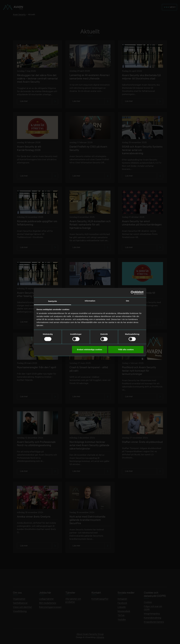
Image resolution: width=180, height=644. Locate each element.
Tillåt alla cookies (126, 349)
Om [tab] (127, 301)
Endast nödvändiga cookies (90, 349)
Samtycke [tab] (53, 301)
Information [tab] (90, 301)
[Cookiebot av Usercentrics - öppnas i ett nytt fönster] (133, 293)
